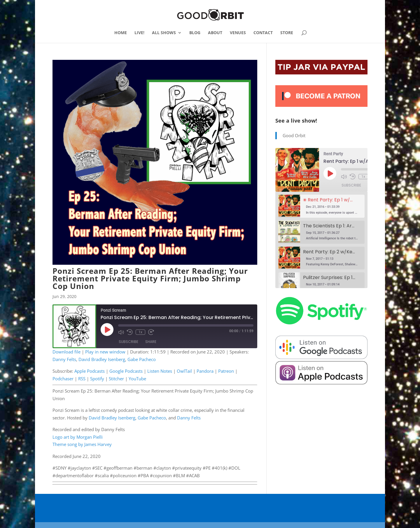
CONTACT (263, 33)
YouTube (137, 379)
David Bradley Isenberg (102, 359)
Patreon (226, 371)
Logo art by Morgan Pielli (78, 437)
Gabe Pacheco (142, 359)
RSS (82, 379)
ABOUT (215, 33)
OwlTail (184, 371)
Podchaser (63, 379)
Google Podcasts (126, 371)
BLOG (195, 33)
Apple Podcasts (90, 371)
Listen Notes (160, 371)
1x (140, 332)
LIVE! (139, 33)
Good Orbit (294, 135)
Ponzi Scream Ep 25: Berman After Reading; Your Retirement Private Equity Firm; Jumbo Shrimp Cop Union (150, 278)
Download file (66, 352)
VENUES (238, 33)
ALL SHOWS (164, 33)
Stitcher (116, 379)
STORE (287, 33)
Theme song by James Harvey (82, 444)
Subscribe (128, 342)
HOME (121, 33)
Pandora (205, 371)
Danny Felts (64, 359)
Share (151, 342)
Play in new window (105, 352)
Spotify (97, 379)
